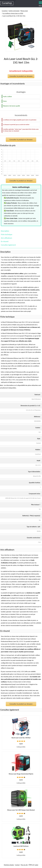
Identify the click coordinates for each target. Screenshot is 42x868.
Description (5, 231)
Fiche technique (7, 234)
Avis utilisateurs (6, 238)
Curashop (5, 11)
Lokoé (36, 865)
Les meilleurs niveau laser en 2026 (13, 13)
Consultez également (8, 245)
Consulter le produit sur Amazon (21, 76)
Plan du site (24, 865)
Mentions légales (9, 865)
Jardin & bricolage (14, 11)
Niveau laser (24, 11)
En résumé (5, 241)
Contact (17, 865)
